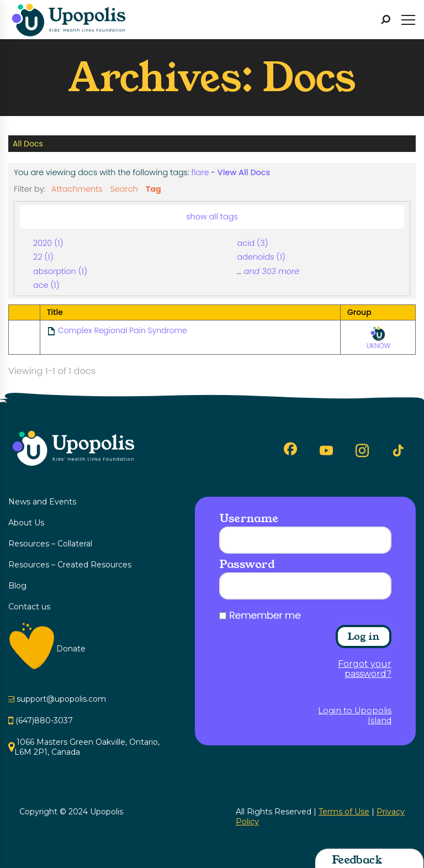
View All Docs (244, 172)
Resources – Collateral (50, 544)
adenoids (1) (261, 257)
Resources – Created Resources (70, 565)
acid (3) (253, 243)
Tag (153, 189)
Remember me (265, 616)
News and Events (42, 502)
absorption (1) (60, 271)
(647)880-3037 (44, 720)
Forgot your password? (365, 669)
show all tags (212, 217)
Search (124, 189)
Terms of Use (344, 812)
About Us (26, 523)
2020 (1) (48, 243)
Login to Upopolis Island (355, 716)
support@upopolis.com (61, 699)
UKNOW (379, 338)
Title (55, 312)
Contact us (29, 607)
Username (248, 518)
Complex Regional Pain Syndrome (123, 330)
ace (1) (46, 285)
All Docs (28, 144)
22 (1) (43, 257)
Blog (17, 586)
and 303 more (271, 271)
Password (247, 564)
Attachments (77, 189)
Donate (71, 649)
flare (200, 172)
